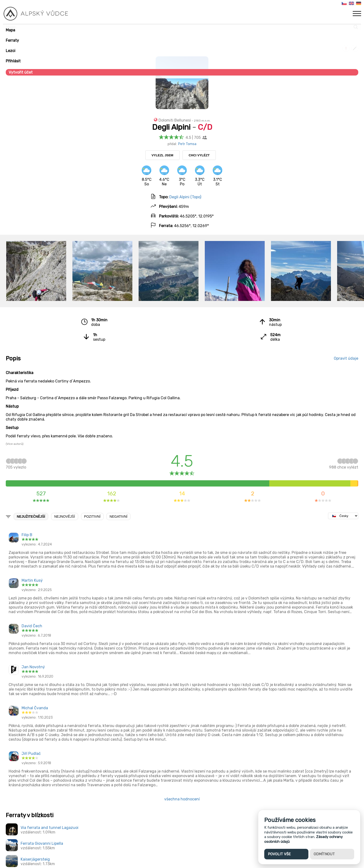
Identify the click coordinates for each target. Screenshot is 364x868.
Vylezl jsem (162, 155)
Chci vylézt (199, 155)
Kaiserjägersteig (35, 859)
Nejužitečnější (31, 516)
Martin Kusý (32, 580)
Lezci (11, 51)
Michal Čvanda (35, 708)
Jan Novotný (33, 667)
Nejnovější (65, 516)
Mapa (10, 30)
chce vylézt (344, 465)
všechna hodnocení (182, 799)
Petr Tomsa (187, 144)
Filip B (27, 535)
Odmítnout (324, 854)
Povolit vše (279, 854)
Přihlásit (13, 61)
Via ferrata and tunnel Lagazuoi (50, 828)
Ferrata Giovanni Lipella (42, 843)
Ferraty (12, 40)
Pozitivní (92, 516)
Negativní (118, 516)
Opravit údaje (346, 358)
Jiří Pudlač (31, 754)
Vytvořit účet (21, 72)
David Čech (32, 626)
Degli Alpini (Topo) (185, 197)
